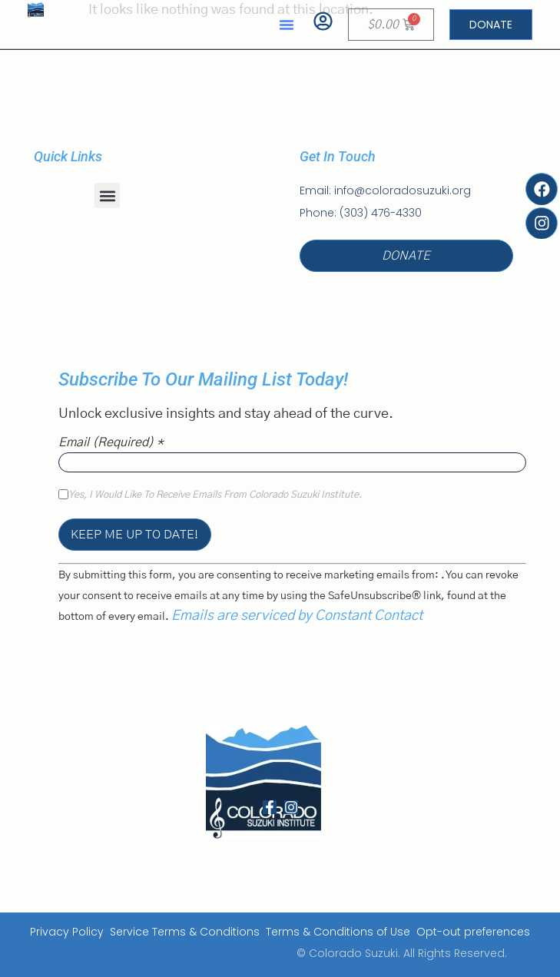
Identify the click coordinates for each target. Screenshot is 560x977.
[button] (287, 25)
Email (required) (111, 442)
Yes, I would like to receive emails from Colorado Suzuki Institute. (215, 495)
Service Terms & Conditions (185, 932)
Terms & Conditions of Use (338, 932)
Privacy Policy (67, 932)
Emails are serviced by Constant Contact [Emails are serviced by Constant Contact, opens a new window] (297, 616)
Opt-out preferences (473, 932)
